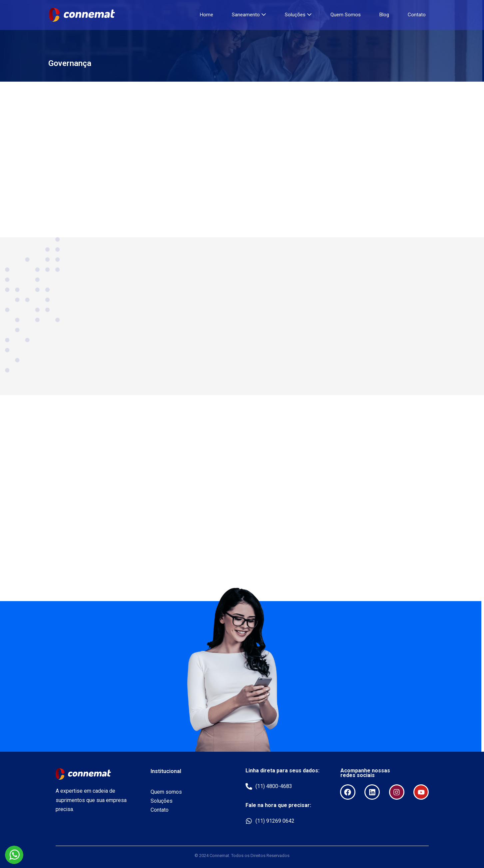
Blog (384, 15)
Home (207, 15)
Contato (417, 15)
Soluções (298, 15)
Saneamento (249, 15)
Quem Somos (346, 15)
